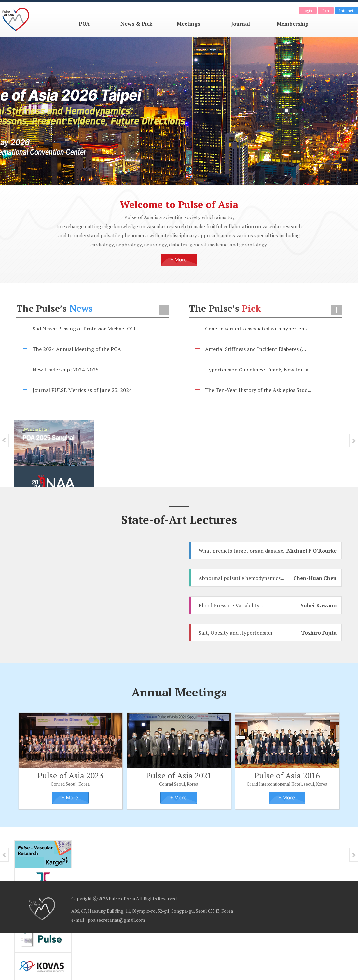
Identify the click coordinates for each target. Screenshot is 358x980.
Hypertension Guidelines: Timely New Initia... (259, 370)
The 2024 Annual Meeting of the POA (77, 349)
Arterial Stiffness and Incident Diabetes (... (255, 349)
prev (4, 441)
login (308, 11)
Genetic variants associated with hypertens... (258, 329)
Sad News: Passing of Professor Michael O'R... (86, 329)
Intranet (346, 11)
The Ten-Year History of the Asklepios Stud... (258, 390)
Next (354, 441)
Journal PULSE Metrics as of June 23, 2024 (82, 390)
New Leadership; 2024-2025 (66, 370)
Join (326, 11)
